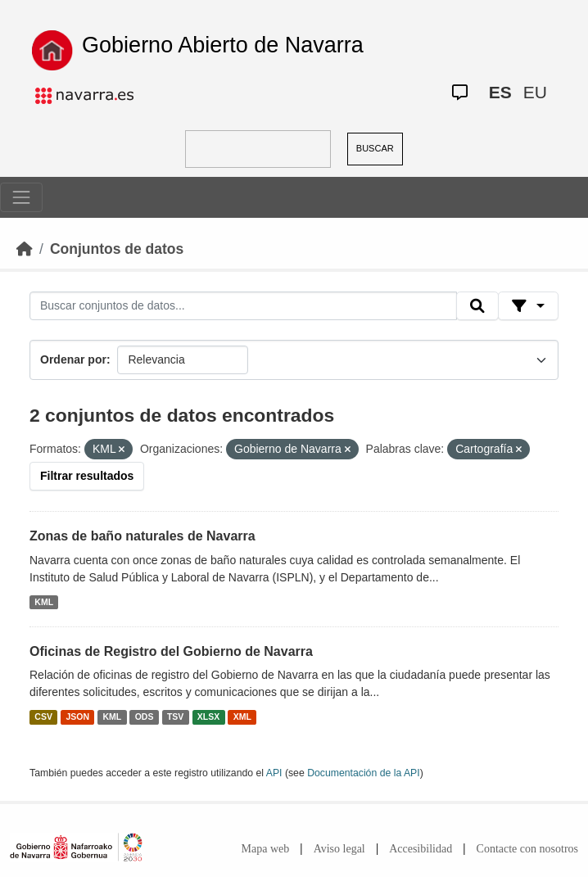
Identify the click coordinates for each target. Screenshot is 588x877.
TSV (175, 717)
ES (500, 92)
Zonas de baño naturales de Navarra (142, 536)
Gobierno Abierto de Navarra (223, 45)
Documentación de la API (364, 773)
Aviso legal (339, 849)
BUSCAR (375, 148)
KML (44, 602)
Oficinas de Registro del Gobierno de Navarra (171, 651)
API (274, 773)
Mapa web (266, 849)
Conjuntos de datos (117, 249)
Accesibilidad (421, 849)
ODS (145, 717)
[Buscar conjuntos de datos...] (243, 306)
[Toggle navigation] (21, 197)
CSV (43, 717)
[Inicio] (25, 249)
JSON (77, 717)
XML (242, 717)
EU (535, 92)
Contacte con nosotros (527, 849)
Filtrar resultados (87, 476)
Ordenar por (73, 359)
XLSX (208, 717)
